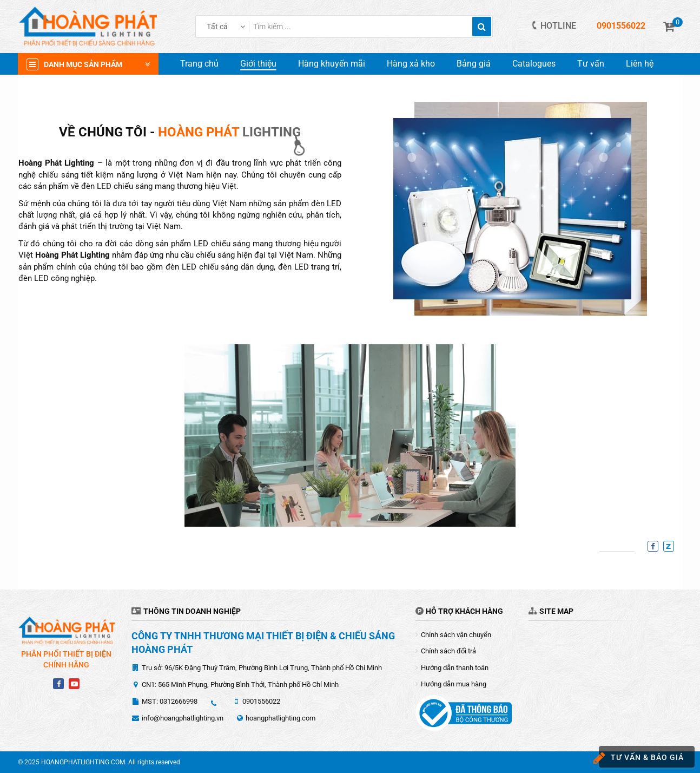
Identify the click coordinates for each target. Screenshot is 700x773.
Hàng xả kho (411, 64)
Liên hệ (640, 64)
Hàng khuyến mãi (332, 64)
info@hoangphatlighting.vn (183, 718)
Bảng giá (474, 64)
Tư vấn (591, 64)
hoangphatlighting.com (280, 718)
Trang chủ (199, 64)
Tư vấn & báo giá (641, 758)
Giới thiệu (258, 64)
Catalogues (534, 64)
